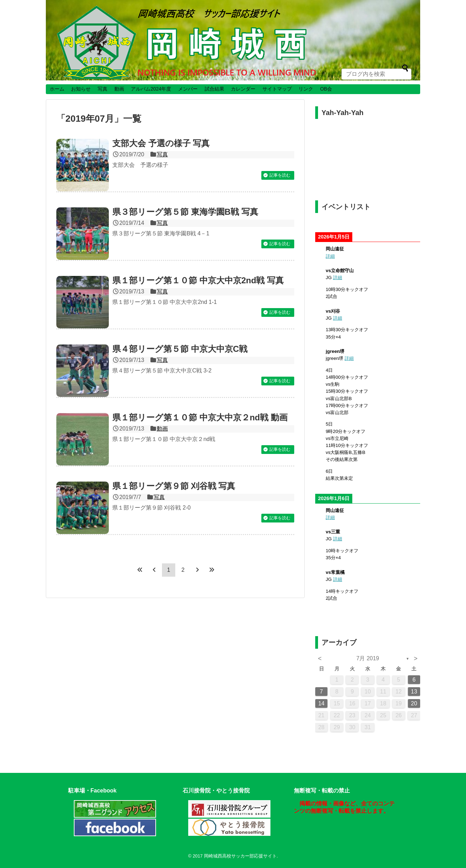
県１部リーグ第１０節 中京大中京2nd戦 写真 (198, 280)
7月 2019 (368, 658)
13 (414, 692)
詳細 (330, 256)
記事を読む (280, 175)
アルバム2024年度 (151, 89)
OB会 (326, 89)
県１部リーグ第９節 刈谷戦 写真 (174, 486)
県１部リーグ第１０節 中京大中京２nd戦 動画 (200, 417)
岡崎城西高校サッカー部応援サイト (240, 856)
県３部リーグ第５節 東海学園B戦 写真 (185, 212)
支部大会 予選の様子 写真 (161, 143)
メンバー (188, 89)
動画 (119, 89)
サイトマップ (277, 89)
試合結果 (214, 89)
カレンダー (243, 89)
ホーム (57, 89)
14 (322, 703)
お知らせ (81, 89)
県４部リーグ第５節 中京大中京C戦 (180, 349)
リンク (306, 89)
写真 (103, 89)
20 (414, 703)
